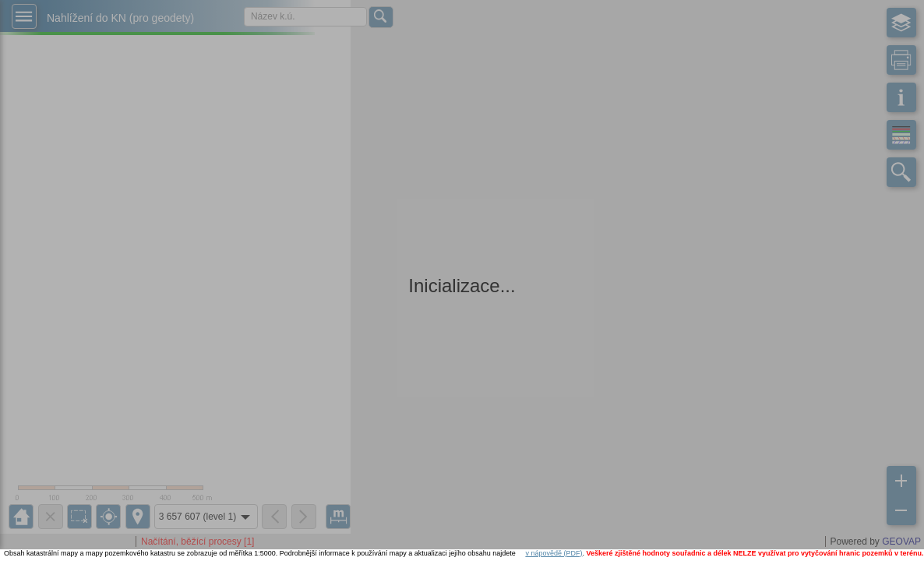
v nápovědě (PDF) (554, 553)
